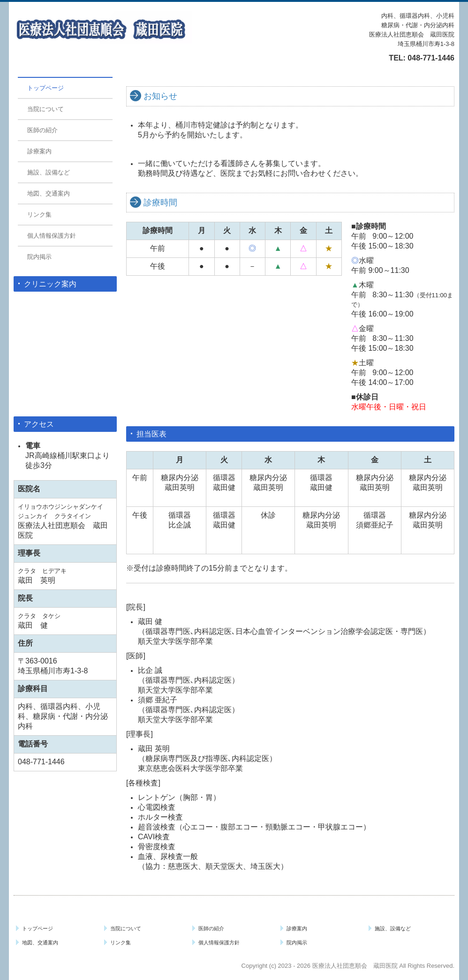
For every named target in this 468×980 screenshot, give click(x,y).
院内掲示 (39, 257)
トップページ (45, 88)
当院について (45, 109)
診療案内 (39, 151)
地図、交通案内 (49, 193)
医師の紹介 (42, 130)
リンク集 (39, 215)
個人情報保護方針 (52, 236)
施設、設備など (49, 172)
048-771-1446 (431, 58)
